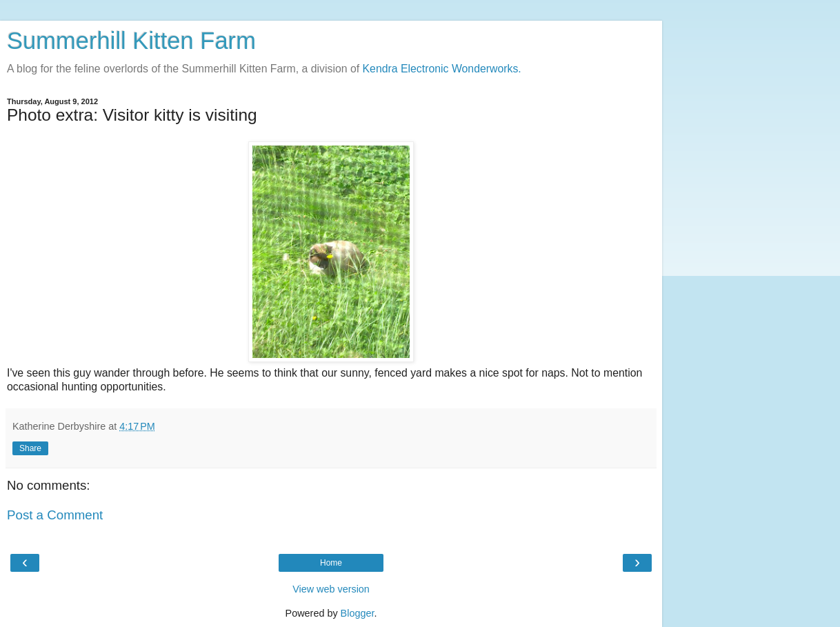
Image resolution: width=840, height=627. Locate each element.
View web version (331, 589)
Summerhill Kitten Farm (131, 41)
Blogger (358, 613)
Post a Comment (55, 515)
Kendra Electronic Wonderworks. (442, 69)
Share (30, 448)
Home (331, 563)
